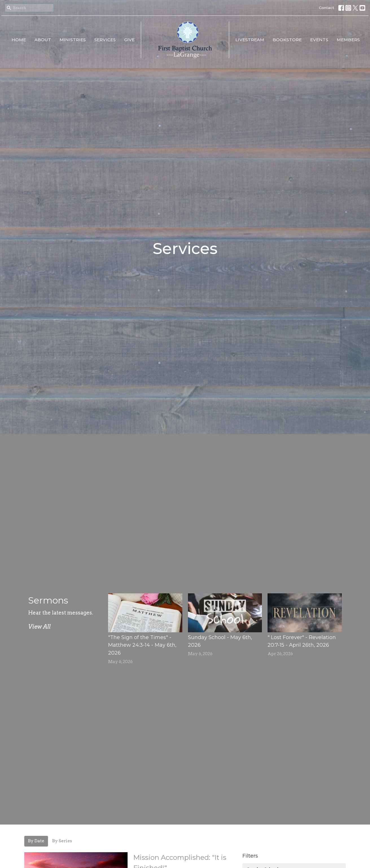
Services (105, 40)
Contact (327, 8)
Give (129, 40)
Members (348, 40)
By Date (36, 841)
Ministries (73, 40)
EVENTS (319, 40)
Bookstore (287, 40)
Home (19, 40)
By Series (62, 841)
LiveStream (250, 40)
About (43, 40)
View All (39, 627)
